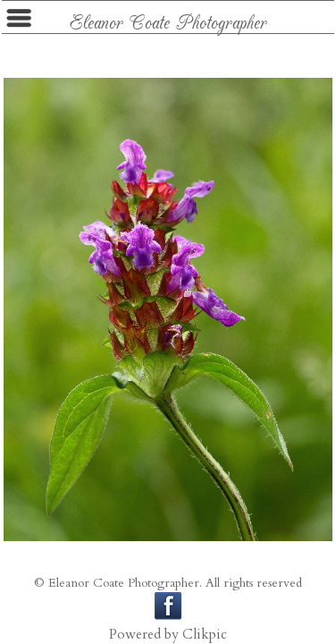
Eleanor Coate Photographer (168, 21)
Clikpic (205, 635)
